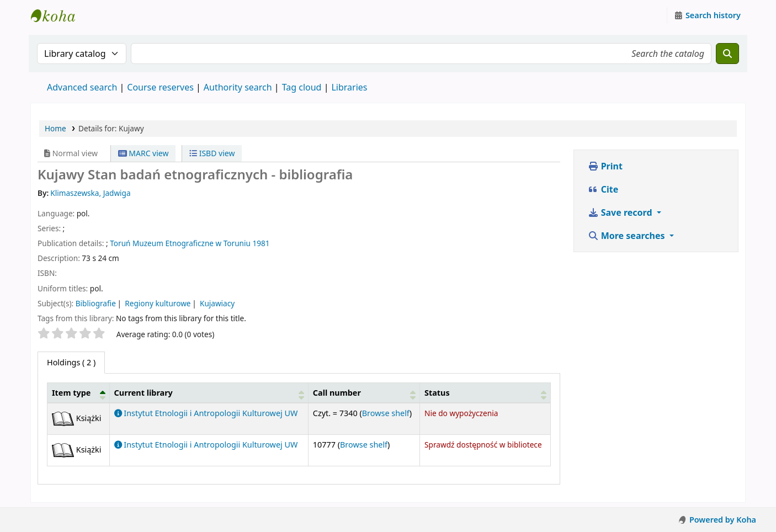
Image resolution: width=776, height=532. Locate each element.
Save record (621, 212)
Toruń (120, 243)
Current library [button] (143, 393)
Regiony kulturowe (158, 303)
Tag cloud (302, 87)
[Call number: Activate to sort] (364, 392)
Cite (603, 189)
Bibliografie (96, 303)
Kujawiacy (217, 303)
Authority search (238, 87)
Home (55, 128)
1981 (261, 243)
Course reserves (160, 87)
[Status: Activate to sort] (485, 392)
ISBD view (212, 153)
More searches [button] (628, 236)
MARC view (143, 153)
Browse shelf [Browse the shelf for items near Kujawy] (386, 413)
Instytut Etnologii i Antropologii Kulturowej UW (59, 15)
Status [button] (437, 393)
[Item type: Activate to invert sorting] (79, 392)
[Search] (727, 54)
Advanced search (82, 87)
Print (605, 166)
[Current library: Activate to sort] (209, 392)
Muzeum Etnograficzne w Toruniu (192, 243)
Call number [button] (337, 393)
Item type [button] (71, 393)
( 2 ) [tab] (71, 362)
